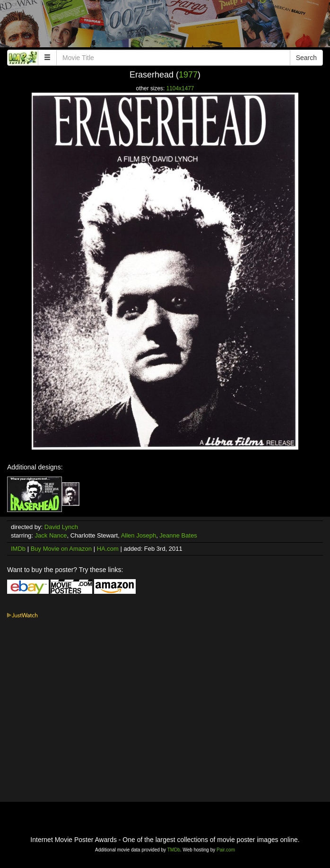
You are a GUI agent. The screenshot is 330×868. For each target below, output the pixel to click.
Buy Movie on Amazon (61, 549)
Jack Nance (51, 535)
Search (306, 58)
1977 (188, 75)
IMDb (18, 549)
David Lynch (61, 527)
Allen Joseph (139, 535)
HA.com (108, 549)
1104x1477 (180, 88)
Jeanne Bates (178, 535)
